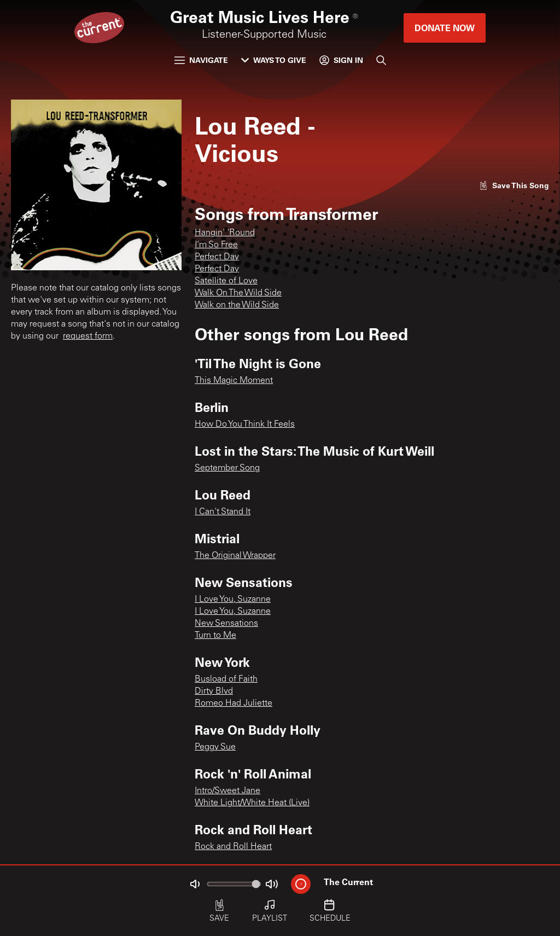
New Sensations (226, 624)
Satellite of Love (226, 281)
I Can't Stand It (223, 512)
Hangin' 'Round (225, 233)
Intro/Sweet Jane (227, 791)
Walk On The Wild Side (238, 293)
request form (88, 336)
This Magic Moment (234, 381)
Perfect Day (217, 257)
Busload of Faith (226, 679)
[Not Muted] (195, 884)
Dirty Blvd (214, 691)
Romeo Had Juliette (234, 704)
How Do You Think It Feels (245, 425)
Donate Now (445, 28)
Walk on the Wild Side (237, 305)
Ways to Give (274, 60)
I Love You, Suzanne (233, 600)
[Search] (381, 60)
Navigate (201, 60)
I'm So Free (216, 245)
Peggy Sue (215, 747)
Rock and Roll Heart (233, 847)
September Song (227, 468)
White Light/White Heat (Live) (252, 803)
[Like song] (514, 185)
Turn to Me (215, 636)
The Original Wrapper (235, 556)
